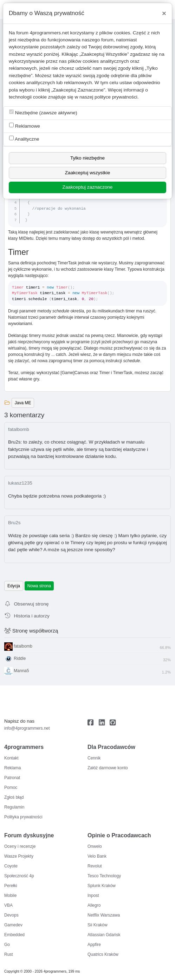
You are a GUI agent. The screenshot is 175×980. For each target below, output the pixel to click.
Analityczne (24, 139)
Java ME (23, 403)
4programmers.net (49, 33)
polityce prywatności (116, 97)
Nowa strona (39, 586)
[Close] (164, 13)
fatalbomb (19, 429)
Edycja (14, 586)
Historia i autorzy (27, 616)
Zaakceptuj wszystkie (87, 173)
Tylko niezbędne (87, 158)
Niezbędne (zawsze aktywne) (43, 112)
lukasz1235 (20, 483)
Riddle (87, 659)
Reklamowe (25, 126)
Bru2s (14, 523)
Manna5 (87, 671)
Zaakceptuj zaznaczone (88, 187)
